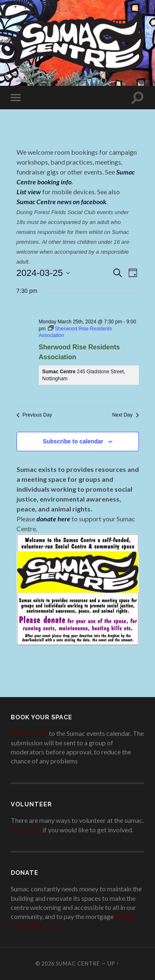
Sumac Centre (78, 964)
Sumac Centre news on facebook (61, 201)
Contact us (26, 830)
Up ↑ (113, 964)
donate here (53, 519)
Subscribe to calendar (73, 441)
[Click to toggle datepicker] (43, 273)
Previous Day (34, 415)
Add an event (29, 733)
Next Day (125, 415)
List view (29, 192)
